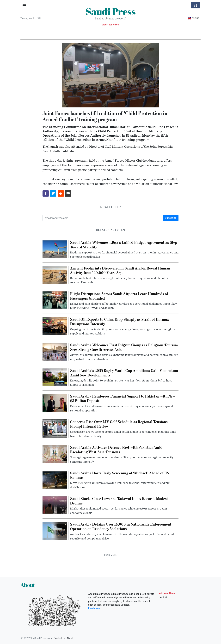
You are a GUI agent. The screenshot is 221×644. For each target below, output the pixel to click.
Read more (94, 608)
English (194, 18)
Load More (111, 555)
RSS (163, 597)
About (70, 638)
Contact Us (60, 638)
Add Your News (111, 25)
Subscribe (171, 218)
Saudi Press (111, 11)
